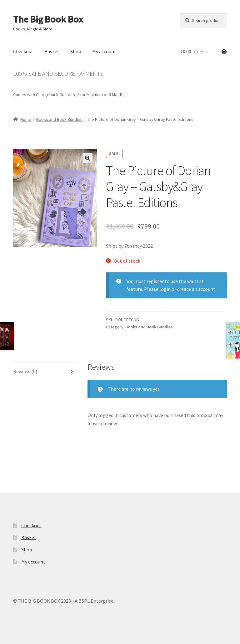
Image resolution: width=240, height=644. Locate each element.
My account (104, 51)
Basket (52, 51)
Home (26, 119)
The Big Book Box (48, 19)
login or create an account (187, 289)
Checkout (23, 51)
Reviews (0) (25, 371)
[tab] (46, 372)
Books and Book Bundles (59, 119)
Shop (76, 51)
